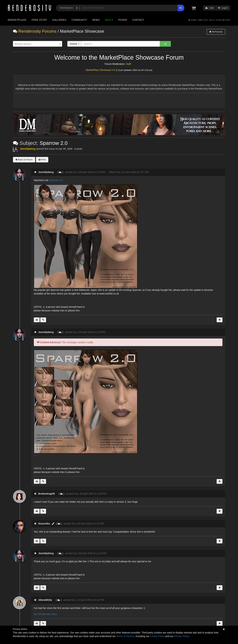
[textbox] (37, 44)
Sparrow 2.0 (56, 180)
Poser (123, 20)
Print (42, 160)
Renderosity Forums (37, 31)
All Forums (216, 32)
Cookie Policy (157, 636)
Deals (109, 20)
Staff (128, 64)
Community (79, 20)
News (96, 20)
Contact (138, 20)
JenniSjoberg (28, 149)
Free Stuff (39, 20)
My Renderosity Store (45, 614)
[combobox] (38, 44)
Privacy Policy (182, 636)
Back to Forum (24, 160)
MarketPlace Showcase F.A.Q (102, 70)
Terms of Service (125, 636)
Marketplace (17, 20)
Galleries (59, 20)
